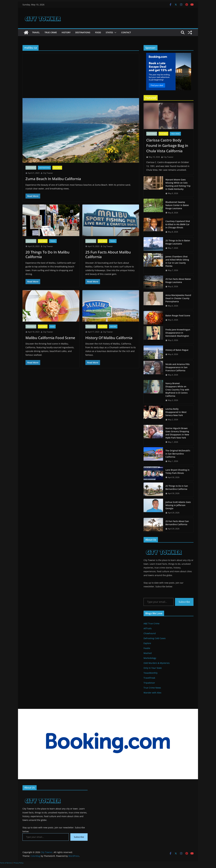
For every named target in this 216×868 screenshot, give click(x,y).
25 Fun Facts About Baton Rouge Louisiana (178, 281)
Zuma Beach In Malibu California (53, 179)
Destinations (83, 32)
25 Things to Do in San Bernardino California (177, 487)
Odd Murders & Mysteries (157, 663)
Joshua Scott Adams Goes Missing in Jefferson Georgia (178, 505)
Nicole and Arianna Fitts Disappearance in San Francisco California (178, 367)
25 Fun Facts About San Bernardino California (177, 523)
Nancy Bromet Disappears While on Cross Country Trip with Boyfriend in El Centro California (177, 390)
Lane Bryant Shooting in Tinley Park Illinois (177, 471)
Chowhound (150, 633)
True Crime (51, 32)
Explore (147, 643)
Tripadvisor (149, 683)
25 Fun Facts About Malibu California (108, 254)
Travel (36, 32)
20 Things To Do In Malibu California (47, 254)
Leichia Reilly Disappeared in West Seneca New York (176, 412)
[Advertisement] (81, 76)
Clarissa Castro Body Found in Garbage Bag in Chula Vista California (167, 145)
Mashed (148, 653)
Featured (57, 168)
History (66, 32)
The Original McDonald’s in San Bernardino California (178, 454)
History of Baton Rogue (177, 350)
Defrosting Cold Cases (155, 638)
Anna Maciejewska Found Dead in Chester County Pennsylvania (178, 298)
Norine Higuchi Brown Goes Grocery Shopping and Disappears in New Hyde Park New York (177, 433)
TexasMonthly (151, 673)
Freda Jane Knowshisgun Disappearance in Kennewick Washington (178, 333)
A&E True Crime (151, 623)
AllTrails (148, 628)
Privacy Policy (19, 863)
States (109, 32)
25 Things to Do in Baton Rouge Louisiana (178, 242)
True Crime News (152, 688)
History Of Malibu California (109, 338)
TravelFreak (149, 678)
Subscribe (184, 602)
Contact (126, 32)
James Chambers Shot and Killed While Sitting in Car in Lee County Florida (177, 261)
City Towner (48, 173)
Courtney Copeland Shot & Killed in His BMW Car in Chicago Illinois (178, 224)
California (31, 168)
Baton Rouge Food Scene (178, 316)
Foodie (147, 648)
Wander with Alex (152, 693)
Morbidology (150, 658)
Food (98, 32)
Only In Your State (153, 668)
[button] (115, 32)
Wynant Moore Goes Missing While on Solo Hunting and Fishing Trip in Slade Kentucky (178, 184)
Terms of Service (6, 863)
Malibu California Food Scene (50, 338)
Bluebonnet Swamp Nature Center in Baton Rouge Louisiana (177, 205)
